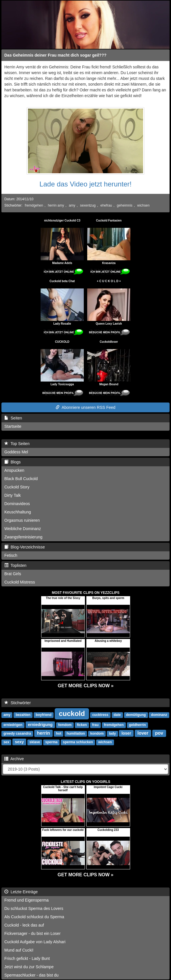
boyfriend (44, 715)
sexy (19, 742)
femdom (65, 725)
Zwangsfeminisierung (23, 537)
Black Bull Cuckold (21, 479)
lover (143, 733)
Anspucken (14, 470)
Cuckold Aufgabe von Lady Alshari (35, 942)
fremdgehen (34, 205)
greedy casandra (17, 733)
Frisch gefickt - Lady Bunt (27, 958)
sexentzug (88, 205)
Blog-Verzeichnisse (25, 547)
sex (6, 742)
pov (159, 733)
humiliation (76, 733)
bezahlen (23, 715)
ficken (82, 725)
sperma (51, 742)
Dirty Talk (13, 495)
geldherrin (137, 725)
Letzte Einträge (21, 892)
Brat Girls (13, 574)
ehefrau (106, 205)
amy (72, 205)
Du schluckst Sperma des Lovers (34, 908)
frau (95, 725)
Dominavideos (17, 504)
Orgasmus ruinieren (22, 520)
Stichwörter (18, 703)
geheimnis (125, 205)
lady (112, 733)
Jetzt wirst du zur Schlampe (29, 967)
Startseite (13, 426)
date (117, 715)
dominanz (159, 715)
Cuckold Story (17, 487)
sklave (35, 742)
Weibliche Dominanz (23, 529)
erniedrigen (13, 725)
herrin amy (56, 205)
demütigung (136, 715)
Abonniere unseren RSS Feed (85, 407)
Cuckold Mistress (20, 582)
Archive (14, 759)
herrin (43, 733)
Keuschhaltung (18, 512)
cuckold (72, 714)
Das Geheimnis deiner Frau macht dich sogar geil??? (55, 55)
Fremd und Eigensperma (26, 900)
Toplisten (15, 565)
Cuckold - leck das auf (24, 925)
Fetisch (11, 555)
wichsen (144, 205)
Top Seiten (17, 444)
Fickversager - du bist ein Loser (32, 933)
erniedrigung (40, 725)
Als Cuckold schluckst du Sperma (34, 917)
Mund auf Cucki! (19, 950)
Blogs (13, 462)
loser (126, 733)
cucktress (100, 715)
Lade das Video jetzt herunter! (85, 184)
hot (59, 733)
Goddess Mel (16, 452)
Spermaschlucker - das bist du (31, 975)
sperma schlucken (78, 742)
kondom (97, 733)
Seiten (13, 418)
